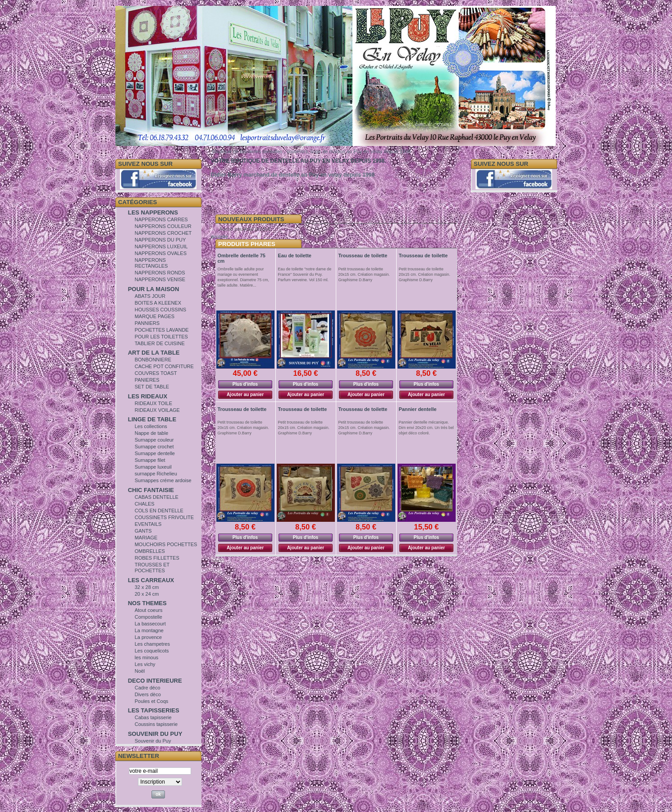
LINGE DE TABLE (152, 419)
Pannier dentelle (418, 409)
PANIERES (147, 380)
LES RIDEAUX (148, 396)
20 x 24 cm (147, 594)
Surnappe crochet (154, 447)
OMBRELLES (150, 551)
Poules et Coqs (152, 701)
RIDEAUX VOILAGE (157, 410)
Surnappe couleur (154, 440)
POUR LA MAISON (154, 289)
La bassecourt (150, 624)
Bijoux (218, 559)
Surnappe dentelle (155, 453)
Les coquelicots (152, 651)
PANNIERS (147, 323)
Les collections (151, 426)
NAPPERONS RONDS (160, 273)
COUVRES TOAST (156, 373)
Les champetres (152, 644)
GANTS (143, 531)
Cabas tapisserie (153, 717)
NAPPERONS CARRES (161, 219)
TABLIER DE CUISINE (160, 343)
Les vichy (145, 664)
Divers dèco (148, 694)
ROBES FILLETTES (157, 558)
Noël (140, 671)
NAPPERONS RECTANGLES (151, 263)
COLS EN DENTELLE (159, 511)
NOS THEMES (147, 603)
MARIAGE (146, 538)
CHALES (145, 504)
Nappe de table (152, 433)
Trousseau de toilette (363, 255)
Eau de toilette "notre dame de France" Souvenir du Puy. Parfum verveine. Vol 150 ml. (305, 274)
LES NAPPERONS (153, 212)
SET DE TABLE (152, 387)
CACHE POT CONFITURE (164, 366)
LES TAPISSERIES (154, 710)
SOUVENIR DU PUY (155, 734)
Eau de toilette (295, 255)
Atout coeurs (149, 610)
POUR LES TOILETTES (161, 337)
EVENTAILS (148, 524)
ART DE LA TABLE (154, 353)
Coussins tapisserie (156, 724)
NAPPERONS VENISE (160, 279)
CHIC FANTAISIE (151, 490)
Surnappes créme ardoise (163, 480)
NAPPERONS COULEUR (163, 226)
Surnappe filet (150, 460)
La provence (149, 637)
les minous (147, 657)
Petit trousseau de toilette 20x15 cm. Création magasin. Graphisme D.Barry (364, 274)
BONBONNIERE (153, 360)
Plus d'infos (245, 384)
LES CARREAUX (151, 580)
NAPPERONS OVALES (161, 253)
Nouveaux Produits (251, 219)
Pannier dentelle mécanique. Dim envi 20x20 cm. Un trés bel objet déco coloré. (426, 428)
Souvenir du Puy (153, 741)
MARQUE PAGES (155, 316)
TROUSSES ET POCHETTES (152, 568)
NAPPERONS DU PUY (160, 240)
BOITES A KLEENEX (158, 303)
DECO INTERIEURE (155, 681)
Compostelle (149, 617)
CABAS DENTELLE (157, 497)
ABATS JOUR (150, 296)
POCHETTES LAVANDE (162, 330)
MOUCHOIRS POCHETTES (166, 544)
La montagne (149, 630)
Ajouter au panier (245, 395)
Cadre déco (148, 688)
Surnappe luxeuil (153, 467)
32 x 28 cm (147, 587)
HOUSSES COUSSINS (160, 310)
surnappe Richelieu (156, 474)
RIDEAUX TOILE (153, 403)
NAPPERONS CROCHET (163, 233)
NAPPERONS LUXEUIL (161, 246)
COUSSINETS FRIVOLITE (164, 517)
